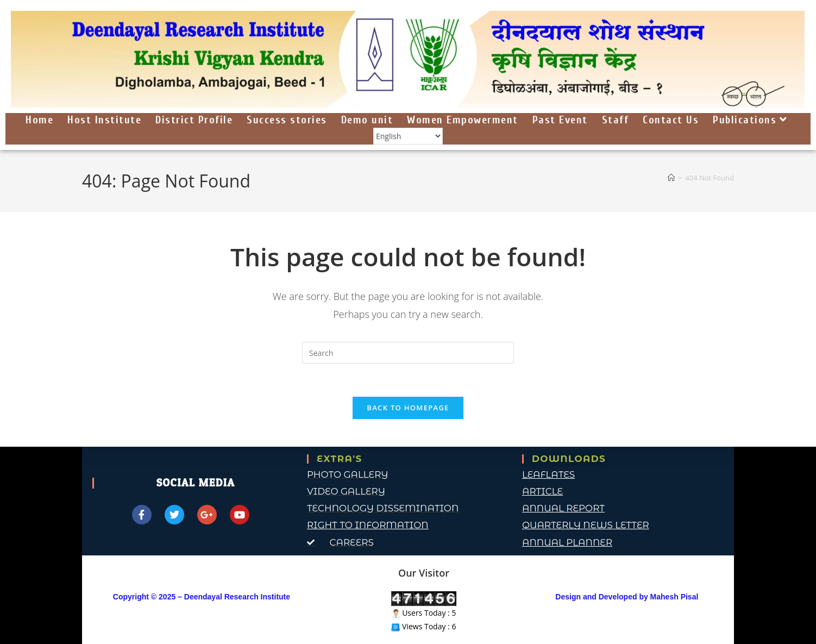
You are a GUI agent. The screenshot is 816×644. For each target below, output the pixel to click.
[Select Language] (408, 136)
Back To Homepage (408, 408)
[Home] (671, 178)
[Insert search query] (408, 353)
